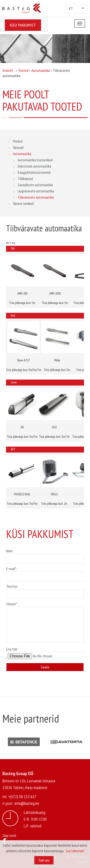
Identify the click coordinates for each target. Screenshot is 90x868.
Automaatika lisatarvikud (35, 160)
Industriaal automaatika (34, 166)
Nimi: (45, 555)
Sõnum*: (45, 622)
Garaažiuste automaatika (35, 185)
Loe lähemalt (75, 851)
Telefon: (45, 590)
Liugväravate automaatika (36, 191)
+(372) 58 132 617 (22, 797)
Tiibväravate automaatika (36, 197)
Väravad (18, 147)
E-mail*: (45, 572)
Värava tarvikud (23, 203)
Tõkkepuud (25, 179)
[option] (24, 742)
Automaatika (22, 154)
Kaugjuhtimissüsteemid (34, 172)
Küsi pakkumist (23, 25)
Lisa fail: (45, 654)
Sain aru (44, 860)
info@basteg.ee (27, 803)
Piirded (18, 141)
